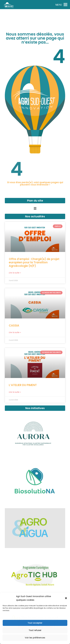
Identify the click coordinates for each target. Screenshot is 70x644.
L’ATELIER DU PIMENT (23, 385)
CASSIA (14, 325)
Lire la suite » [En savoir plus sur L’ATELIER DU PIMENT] (15, 392)
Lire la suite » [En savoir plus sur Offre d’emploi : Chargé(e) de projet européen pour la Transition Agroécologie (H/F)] (15, 273)
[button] (66, 598)
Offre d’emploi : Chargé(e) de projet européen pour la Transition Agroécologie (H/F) (34, 262)
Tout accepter (35, 623)
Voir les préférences (35, 638)
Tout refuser (35, 630)
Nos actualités (35, 216)
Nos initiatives (35, 408)
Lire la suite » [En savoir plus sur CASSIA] (15, 332)
